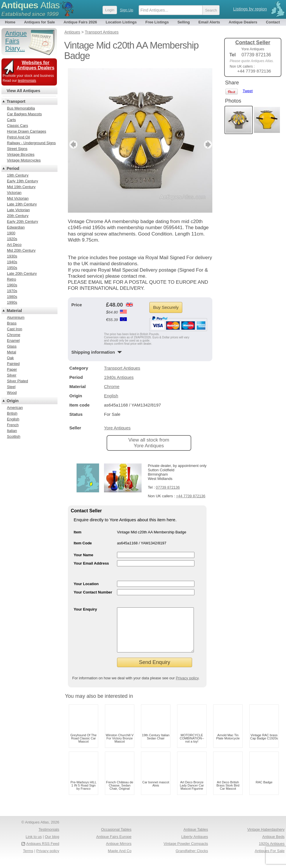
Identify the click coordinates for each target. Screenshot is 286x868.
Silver (12, 375)
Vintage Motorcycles (24, 160)
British (12, 413)
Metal (12, 352)
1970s (12, 291)
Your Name (83, 555)
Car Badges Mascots (24, 114)
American (15, 408)
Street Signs (17, 149)
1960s (12, 285)
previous (73, 144)
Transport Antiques (122, 368)
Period (13, 168)
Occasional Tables (116, 838)
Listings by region (250, 9)
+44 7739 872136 (191, 496)
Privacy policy (187, 687)
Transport (16, 101)
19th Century (18, 175)
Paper (12, 369)
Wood (12, 393)
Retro (12, 279)
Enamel (13, 341)
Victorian (14, 193)
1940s (12, 262)
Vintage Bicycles (21, 154)
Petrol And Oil (18, 137)
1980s (12, 297)
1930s (12, 256)
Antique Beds (273, 845)
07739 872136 (168, 487)
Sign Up (127, 10)
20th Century (18, 216)
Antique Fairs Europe (114, 845)
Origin (13, 401)
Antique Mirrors (119, 852)
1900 (11, 233)
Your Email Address (91, 563)
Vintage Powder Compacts (186, 852)
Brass (12, 323)
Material (14, 311)
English (111, 396)
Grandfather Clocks (192, 859)
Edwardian (16, 227)
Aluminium (16, 317)
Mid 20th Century (21, 250)
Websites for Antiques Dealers (36, 65)
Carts (11, 120)
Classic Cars (17, 126)
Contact (273, 22)
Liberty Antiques (195, 845)
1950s (12, 268)
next (208, 144)
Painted (13, 364)
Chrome (112, 386)
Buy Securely (166, 307)
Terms (28, 859)
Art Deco (14, 245)
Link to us (34, 845)
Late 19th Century (22, 204)
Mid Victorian (18, 198)
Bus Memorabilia (21, 108)
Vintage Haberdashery (266, 838)
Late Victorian (18, 210)
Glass (12, 346)
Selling (184, 22)
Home (10, 22)
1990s (12, 302)
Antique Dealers (243, 22)
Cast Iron (15, 329)
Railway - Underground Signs (31, 143)
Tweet (248, 91)
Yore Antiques (117, 428)
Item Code (83, 543)
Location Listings (121, 22)
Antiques (30, 5)
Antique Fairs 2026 (80, 22)
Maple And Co (120, 859)
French (13, 425)
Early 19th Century (23, 181)
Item (78, 532)
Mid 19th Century (21, 187)
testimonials (27, 81)
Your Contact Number (93, 592)
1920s (12, 239)
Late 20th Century (22, 273)
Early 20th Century (23, 221)
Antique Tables (196, 838)
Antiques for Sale (39, 22)
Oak (10, 358)
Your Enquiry (85, 609)
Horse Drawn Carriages (27, 131)
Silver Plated (17, 381)
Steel (11, 387)
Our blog (52, 845)
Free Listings (157, 22)
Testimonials (49, 838)
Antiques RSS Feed (43, 852)
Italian (12, 431)
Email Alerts (209, 22)
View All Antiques (23, 91)
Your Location (86, 584)
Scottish (14, 436)
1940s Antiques (119, 377)
